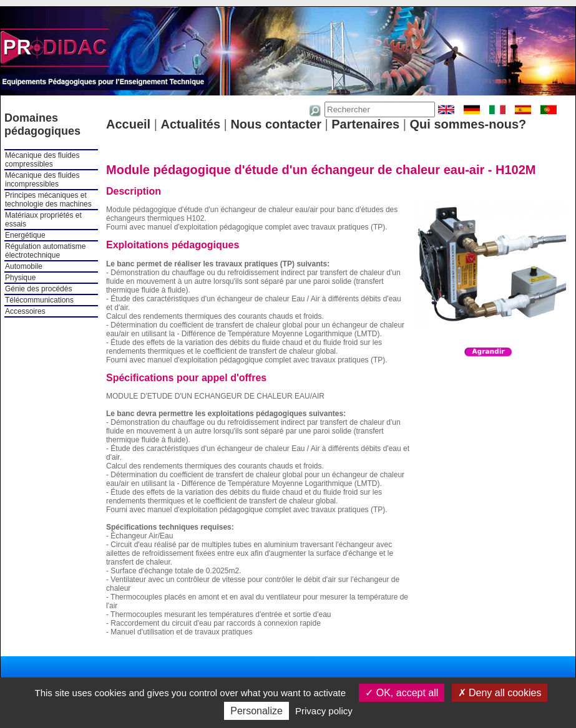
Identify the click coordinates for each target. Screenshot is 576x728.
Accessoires (25, 311)
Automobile (24, 266)
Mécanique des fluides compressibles (42, 160)
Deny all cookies (500, 693)
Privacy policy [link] (324, 711)
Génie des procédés (38, 289)
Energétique (25, 235)
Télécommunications (39, 300)
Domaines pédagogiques (42, 124)
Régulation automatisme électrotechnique (45, 251)
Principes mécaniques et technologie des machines (48, 200)
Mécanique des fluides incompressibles (42, 180)
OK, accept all (402, 693)
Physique (20, 278)
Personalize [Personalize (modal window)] (256, 711)
